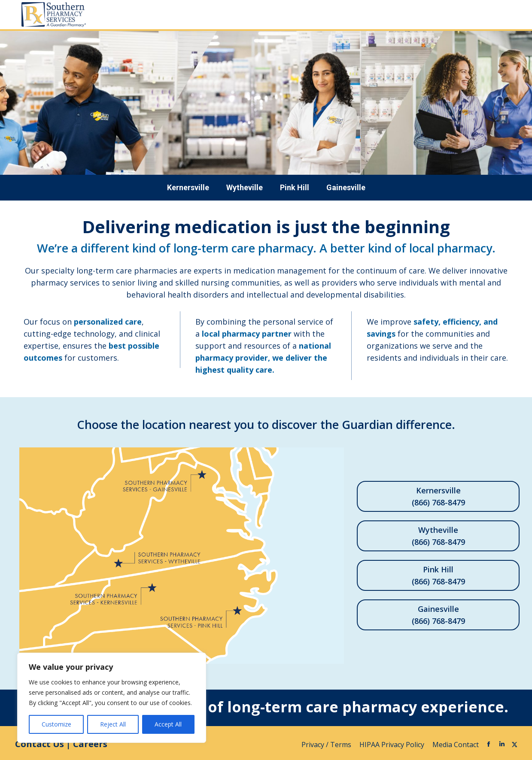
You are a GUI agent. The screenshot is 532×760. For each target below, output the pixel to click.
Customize (56, 724)
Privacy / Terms (327, 745)
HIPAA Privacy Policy (393, 745)
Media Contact (456, 745)
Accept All (168, 724)
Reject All (113, 724)
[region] (112, 698)
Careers (90, 744)
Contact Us (40, 744)
